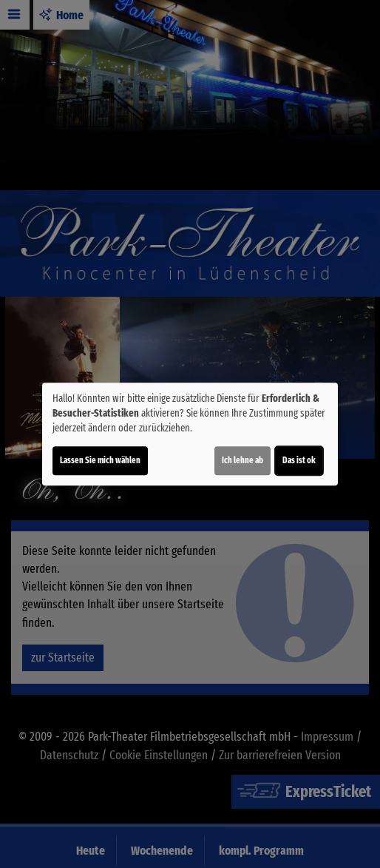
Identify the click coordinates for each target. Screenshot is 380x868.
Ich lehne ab (242, 460)
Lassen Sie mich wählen (100, 460)
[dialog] (190, 434)
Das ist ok (299, 460)
